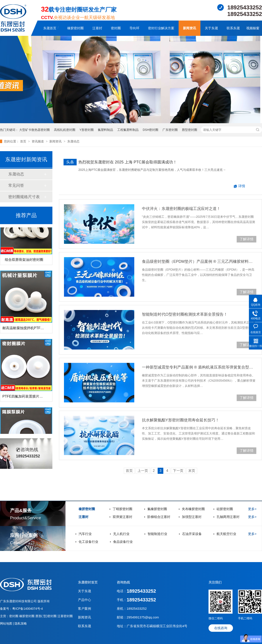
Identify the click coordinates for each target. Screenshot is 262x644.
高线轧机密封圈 (65, 130)
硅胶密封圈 (225, 509)
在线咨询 (221, 628)
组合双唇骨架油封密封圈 (24, 261)
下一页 (178, 471)
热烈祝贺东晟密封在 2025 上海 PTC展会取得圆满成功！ (128, 162)
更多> (252, 509)
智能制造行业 (157, 534)
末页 (192, 471)
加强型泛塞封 (192, 517)
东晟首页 (50, 28)
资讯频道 (38, 141)
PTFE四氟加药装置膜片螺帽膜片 (28, 397)
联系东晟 (233, 28)
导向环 (134, 28)
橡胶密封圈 (75, 28)
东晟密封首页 (88, 582)
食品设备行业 (123, 542)
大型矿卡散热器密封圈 (34, 130)
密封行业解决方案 (161, 28)
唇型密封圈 (190, 130)
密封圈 (116, 28)
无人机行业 (121, 534)
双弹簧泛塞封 (122, 517)
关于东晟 (211, 28)
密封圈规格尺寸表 (24, 197)
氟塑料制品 (105, 130)
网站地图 (7, 623)
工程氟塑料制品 (128, 130)
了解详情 (246, 239)
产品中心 (84, 600)
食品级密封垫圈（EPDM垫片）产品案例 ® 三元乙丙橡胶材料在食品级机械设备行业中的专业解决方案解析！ (199, 261)
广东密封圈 (170, 130)
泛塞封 (97, 28)
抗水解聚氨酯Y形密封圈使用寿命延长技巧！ (181, 420)
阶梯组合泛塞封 (159, 517)
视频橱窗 (253, 28)
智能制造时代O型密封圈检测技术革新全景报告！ (185, 314)
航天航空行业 (226, 534)
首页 (24, 141)
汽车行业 (85, 534)
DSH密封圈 (151, 130)
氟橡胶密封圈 (157, 509)
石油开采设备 (192, 534)
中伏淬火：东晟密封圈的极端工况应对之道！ (181, 209)
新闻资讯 (190, 28)
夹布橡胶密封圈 (193, 509)
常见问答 (16, 185)
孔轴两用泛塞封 (228, 517)
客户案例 (84, 609)
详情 (242, 186)
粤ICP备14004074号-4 (28, 609)
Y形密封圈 (87, 130)
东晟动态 (73, 141)
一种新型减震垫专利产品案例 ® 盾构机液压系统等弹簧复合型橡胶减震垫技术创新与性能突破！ (199, 367)
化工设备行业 (88, 542)
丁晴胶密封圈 (122, 509)
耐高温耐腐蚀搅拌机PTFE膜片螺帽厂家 (33, 329)
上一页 (143, 471)
